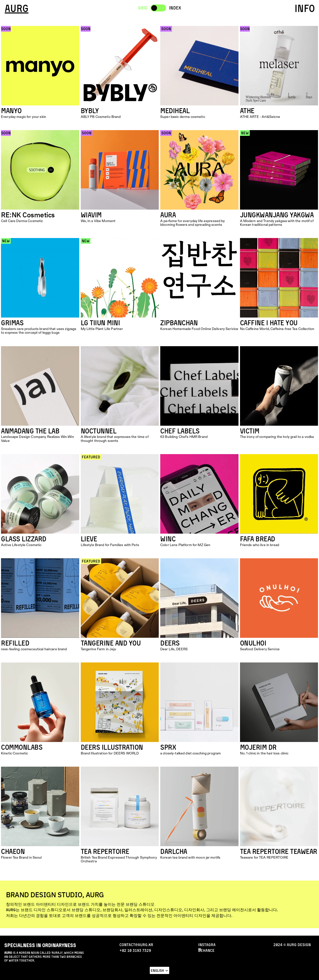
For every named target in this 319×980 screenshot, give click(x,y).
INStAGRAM (207, 947)
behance (206, 950)
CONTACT (296, 971)
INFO (305, 8)
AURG (17, 8)
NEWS (16, 971)
